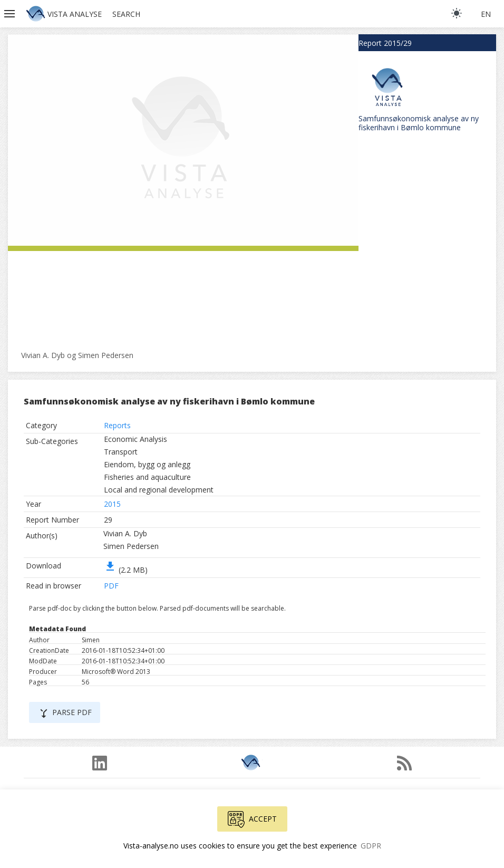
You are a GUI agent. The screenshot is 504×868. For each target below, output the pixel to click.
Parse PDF (65, 713)
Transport (121, 452)
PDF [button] (111, 586)
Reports (117, 425)
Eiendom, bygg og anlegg (147, 464)
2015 (112, 504)
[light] (457, 13)
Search (126, 14)
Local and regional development (159, 490)
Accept (252, 819)
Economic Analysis (135, 439)
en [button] (486, 14)
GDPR (371, 846)
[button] (11, 14)
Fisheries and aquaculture (147, 477)
